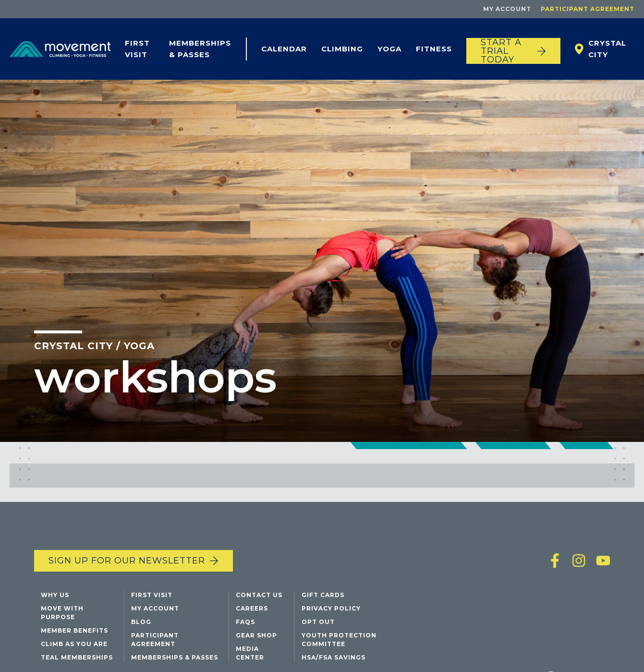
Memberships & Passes (200, 49)
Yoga (389, 49)
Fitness (434, 49)
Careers (252, 608)
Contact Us (259, 595)
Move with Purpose (62, 613)
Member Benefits (74, 630)
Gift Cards (323, 595)
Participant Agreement (588, 9)
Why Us (55, 595)
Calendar (284, 49)
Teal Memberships (77, 657)
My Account (507, 9)
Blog (141, 622)
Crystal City (607, 49)
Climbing (342, 49)
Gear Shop (256, 635)
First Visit (137, 49)
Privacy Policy (331, 608)
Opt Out (318, 622)
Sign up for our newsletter (127, 561)
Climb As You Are (74, 644)
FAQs (245, 622)
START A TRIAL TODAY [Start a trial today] (501, 51)
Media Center (250, 653)
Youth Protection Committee (339, 640)
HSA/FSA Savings (334, 657)
